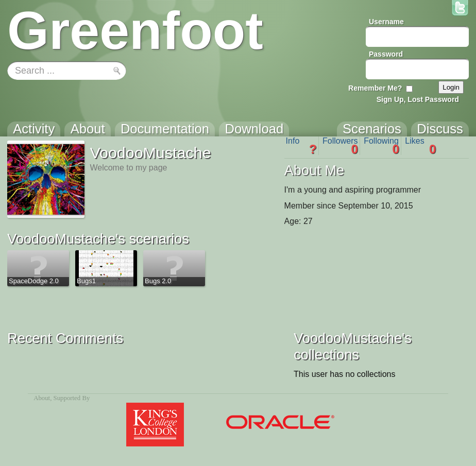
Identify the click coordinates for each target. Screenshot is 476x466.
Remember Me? (375, 88)
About (42, 398)
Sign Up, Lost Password (418, 99)
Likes (420, 146)
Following (381, 146)
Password (386, 54)
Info (301, 146)
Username (386, 22)
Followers (340, 146)
